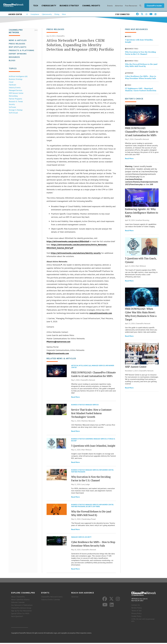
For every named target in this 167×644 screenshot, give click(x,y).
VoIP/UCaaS (13, 113)
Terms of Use (136, 612)
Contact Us (136, 606)
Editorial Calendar (18, 603)
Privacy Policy (136, 614)
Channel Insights (91, 6)
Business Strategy (69, 6)
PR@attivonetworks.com (58, 354)
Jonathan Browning (143, 221)
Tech (36, 6)
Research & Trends (15, 102)
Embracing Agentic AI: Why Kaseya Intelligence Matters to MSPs (142, 213)
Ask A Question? (17, 617)
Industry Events (14, 88)
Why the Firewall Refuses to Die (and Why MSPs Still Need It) (141, 66)
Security (11, 104)
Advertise (119, 6)
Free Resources (131, 6)
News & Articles (17, 41)
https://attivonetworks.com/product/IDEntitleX (68, 242)
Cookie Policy (136, 617)
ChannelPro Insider (154, 6)
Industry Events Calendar (51, 601)
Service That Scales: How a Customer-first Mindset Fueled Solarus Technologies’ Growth (92, 414)
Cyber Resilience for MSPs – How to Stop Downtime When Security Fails (141, 78)
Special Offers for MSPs (20, 615)
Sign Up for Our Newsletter (21, 612)
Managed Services (15, 91)
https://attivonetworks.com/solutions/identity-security (76, 254)
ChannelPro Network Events (52, 598)
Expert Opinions (17, 54)
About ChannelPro (18, 598)
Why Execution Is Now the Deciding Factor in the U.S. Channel (140, 54)
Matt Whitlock (87, 450)
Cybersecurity (49, 6)
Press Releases (17, 44)
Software (12, 107)
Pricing (57, 15)
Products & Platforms (21, 51)
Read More (75, 398)
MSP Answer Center (16, 93)
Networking (13, 96)
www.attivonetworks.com (101, 314)
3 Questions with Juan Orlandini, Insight (93, 446)
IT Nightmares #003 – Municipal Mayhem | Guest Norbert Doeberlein (141, 90)
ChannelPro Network (88, 381)
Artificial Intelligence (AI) (18, 77)
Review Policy (137, 609)
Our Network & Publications (22, 606)
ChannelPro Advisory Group (21, 609)
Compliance (35, 15)
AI (27, 15)
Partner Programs (15, 99)
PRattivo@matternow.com (58, 342)
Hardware (12, 85)
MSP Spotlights (17, 47)
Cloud (11, 82)
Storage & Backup (15, 110)
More (64, 15)
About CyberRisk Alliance (20, 601)
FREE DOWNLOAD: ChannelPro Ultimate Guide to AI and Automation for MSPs (142, 132)
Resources (14, 57)
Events (110, 6)
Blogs (12, 61)
